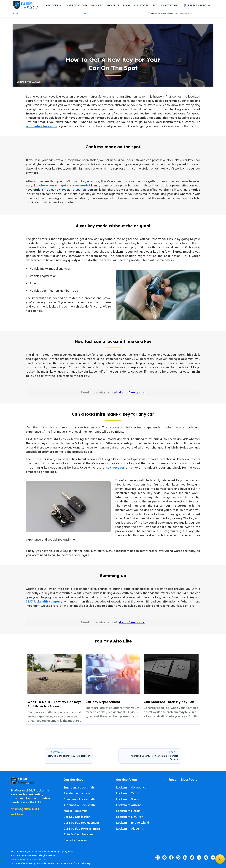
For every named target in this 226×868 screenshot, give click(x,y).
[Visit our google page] (164, 857)
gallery (97, 5)
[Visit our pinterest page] (178, 857)
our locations (77, 5)
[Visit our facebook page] (171, 857)
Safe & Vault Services (78, 834)
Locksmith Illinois (128, 799)
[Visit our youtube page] (213, 857)
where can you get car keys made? (65, 185)
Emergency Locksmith (79, 787)
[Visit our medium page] (206, 857)
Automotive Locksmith (79, 805)
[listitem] (55, 688)
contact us (169, 5)
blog (126, 5)
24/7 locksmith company (44, 601)
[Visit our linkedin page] (185, 857)
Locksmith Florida (128, 811)
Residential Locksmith (78, 793)
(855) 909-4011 (25, 809)
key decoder (115, 467)
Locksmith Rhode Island (133, 823)
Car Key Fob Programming (82, 829)
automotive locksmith (42, 126)
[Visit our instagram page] (158, 857)
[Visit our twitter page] (199, 857)
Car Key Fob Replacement (81, 823)
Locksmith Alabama (130, 829)
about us (113, 5)
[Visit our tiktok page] (192, 857)
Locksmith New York (130, 817)
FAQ (155, 5)
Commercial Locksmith (79, 799)
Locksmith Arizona (129, 805)
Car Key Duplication (77, 817)
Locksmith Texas (127, 793)
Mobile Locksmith (76, 811)
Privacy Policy (38, 859)
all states (141, 5)
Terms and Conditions (21, 859)
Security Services (75, 840)
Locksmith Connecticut (132, 787)
